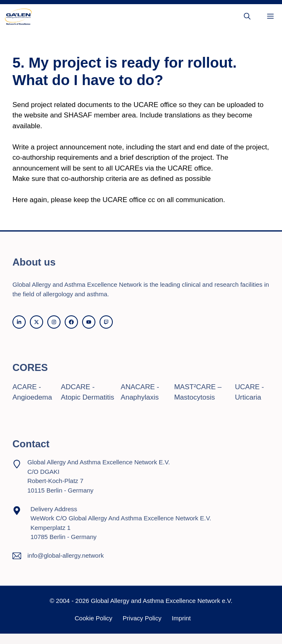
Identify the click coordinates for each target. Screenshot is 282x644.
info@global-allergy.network (66, 555)
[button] (247, 17)
